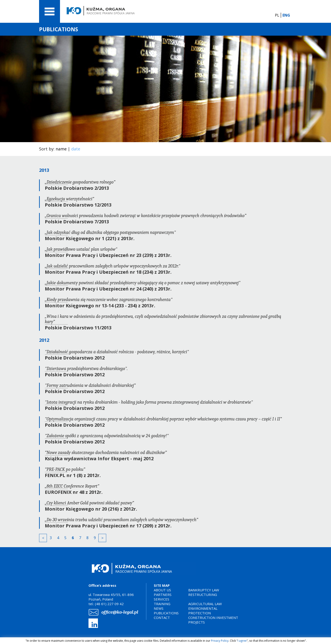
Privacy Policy (220, 641)
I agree (242, 641)
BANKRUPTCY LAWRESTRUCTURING (204, 592)
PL (277, 15)
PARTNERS (163, 595)
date (76, 149)
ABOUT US (162, 590)
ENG (286, 15)
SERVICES (161, 599)
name (61, 149)
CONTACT (162, 618)
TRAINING (162, 604)
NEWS (159, 608)
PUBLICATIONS (166, 613)
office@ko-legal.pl (120, 612)
